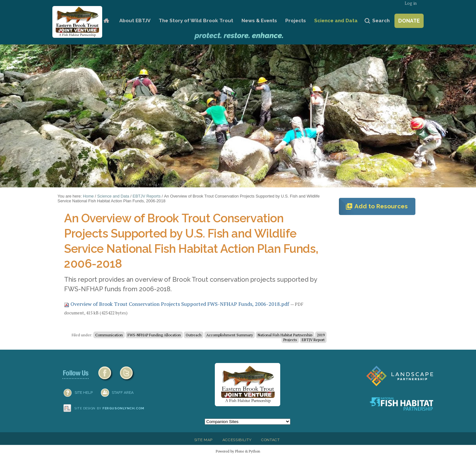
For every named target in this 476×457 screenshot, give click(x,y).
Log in (411, 3)
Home (106, 21)
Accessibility (237, 440)
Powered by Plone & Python (238, 451)
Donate (409, 21)
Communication (109, 335)
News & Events (259, 21)
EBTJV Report (313, 340)
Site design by (109, 408)
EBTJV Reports (147, 196)
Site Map (203, 440)
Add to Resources (377, 206)
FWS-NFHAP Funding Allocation (154, 335)
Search (381, 21)
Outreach (194, 335)
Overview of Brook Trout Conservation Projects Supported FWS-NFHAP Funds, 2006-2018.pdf (177, 304)
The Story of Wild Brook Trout (196, 21)
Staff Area (123, 393)
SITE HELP (84, 393)
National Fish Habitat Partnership (285, 335)
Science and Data (336, 21)
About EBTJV (135, 21)
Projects (296, 21)
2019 (321, 335)
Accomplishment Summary (230, 335)
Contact (271, 440)
